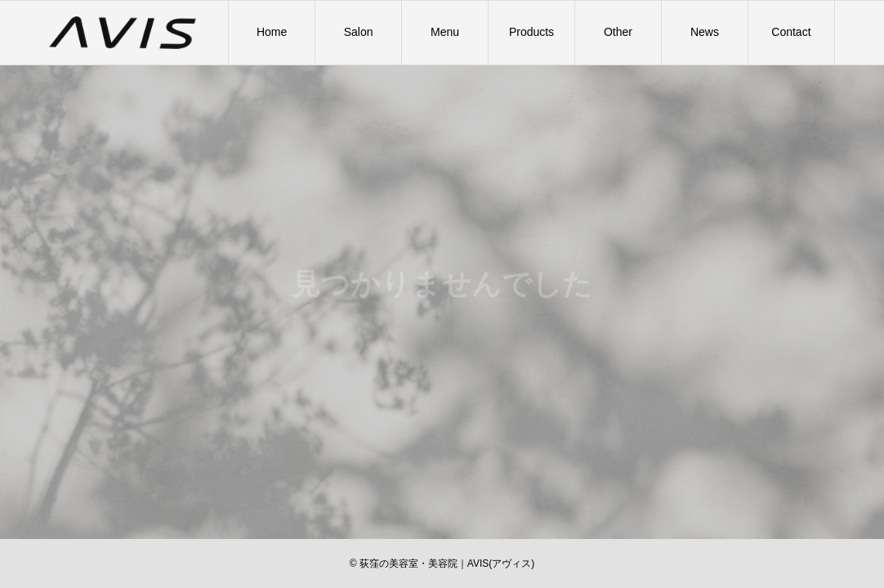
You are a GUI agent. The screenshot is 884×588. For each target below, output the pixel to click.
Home (272, 32)
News (705, 32)
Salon (359, 32)
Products (531, 32)
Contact (791, 32)
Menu (445, 32)
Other (618, 32)
